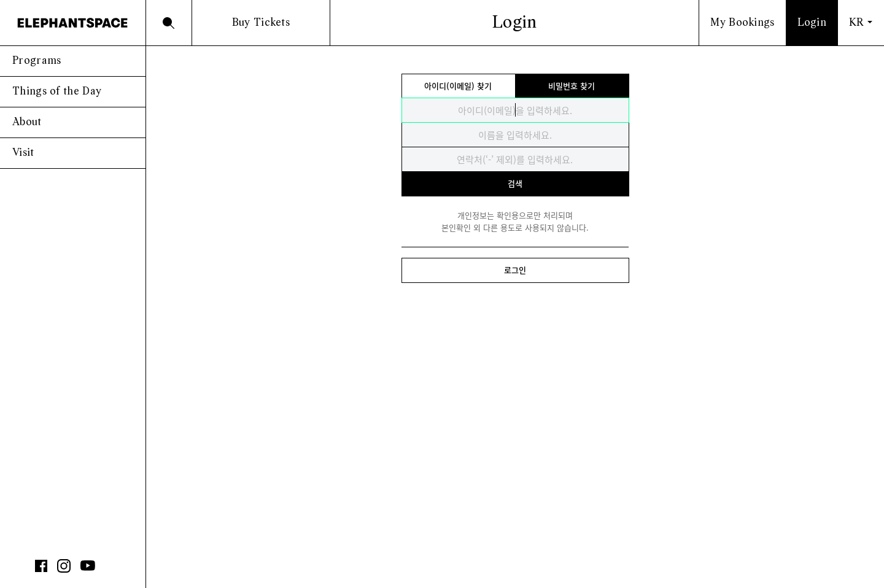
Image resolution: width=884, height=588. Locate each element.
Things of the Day (57, 92)
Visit (23, 153)
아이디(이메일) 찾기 (458, 86)
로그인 (515, 270)
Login (812, 23)
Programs (37, 61)
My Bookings (742, 23)
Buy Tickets (261, 23)
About (27, 122)
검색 (515, 183)
